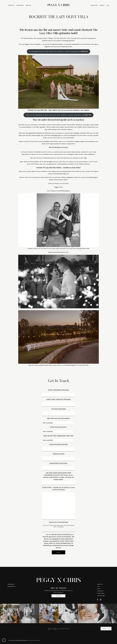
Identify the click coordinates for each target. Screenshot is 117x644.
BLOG (99, 589)
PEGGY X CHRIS (58, 581)
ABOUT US (100, 584)
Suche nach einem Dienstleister (70, 152)
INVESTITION (94, 5)
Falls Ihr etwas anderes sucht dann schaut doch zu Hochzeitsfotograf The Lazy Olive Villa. (58, 365)
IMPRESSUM (11, 584)
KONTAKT (102, 5)
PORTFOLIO (11, 5)
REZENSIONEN (101, 596)
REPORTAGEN (20, 5)
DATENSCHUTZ (12, 586)
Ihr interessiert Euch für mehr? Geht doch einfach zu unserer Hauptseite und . (59, 51)
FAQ (108, 5)
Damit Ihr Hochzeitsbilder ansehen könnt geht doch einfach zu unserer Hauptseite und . (59, 115)
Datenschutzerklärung (64, 535)
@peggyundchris (59, 628)
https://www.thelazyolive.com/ (58, 252)
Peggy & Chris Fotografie (33, 44)
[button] (4, 640)
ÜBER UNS (28, 5)
